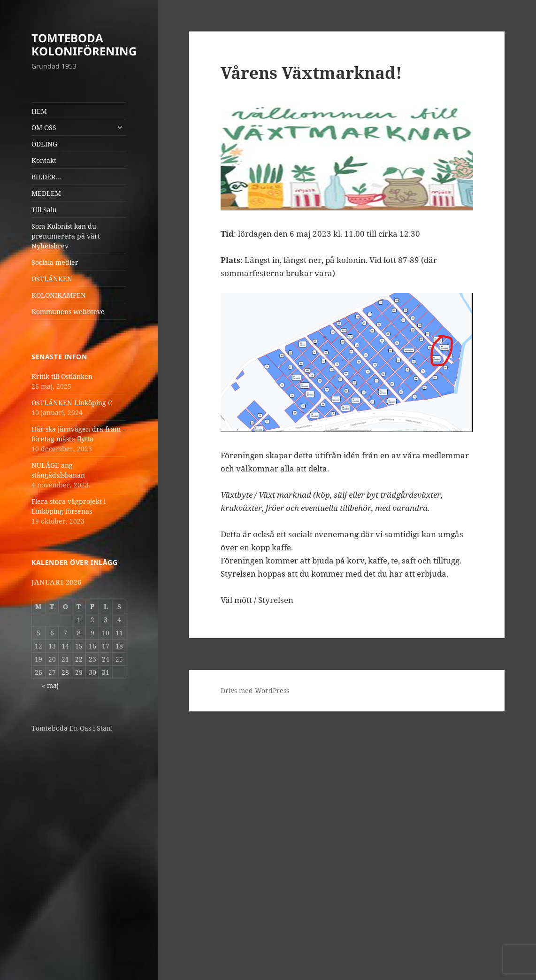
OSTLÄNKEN (52, 279)
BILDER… (46, 177)
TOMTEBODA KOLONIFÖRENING (84, 44)
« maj (50, 685)
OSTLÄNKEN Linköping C (72, 403)
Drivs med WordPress (255, 691)
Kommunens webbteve (68, 312)
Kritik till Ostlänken (62, 376)
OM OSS (44, 127)
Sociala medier (55, 262)
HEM (39, 111)
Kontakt (44, 160)
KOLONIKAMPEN (59, 295)
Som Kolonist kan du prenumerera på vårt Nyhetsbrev (66, 236)
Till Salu (44, 210)
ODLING (44, 144)
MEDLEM (46, 193)
